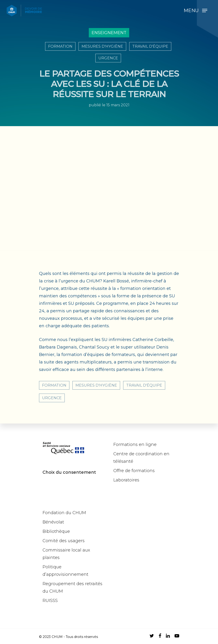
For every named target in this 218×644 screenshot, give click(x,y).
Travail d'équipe (150, 46)
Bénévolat (53, 522)
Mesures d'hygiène (102, 46)
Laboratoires (126, 480)
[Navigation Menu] (195, 11)
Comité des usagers (64, 541)
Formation (60, 46)
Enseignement (109, 33)
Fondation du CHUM (64, 513)
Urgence (108, 58)
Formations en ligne (135, 445)
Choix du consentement (69, 472)
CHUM (57, 637)
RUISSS (50, 601)
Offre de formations (134, 471)
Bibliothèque (56, 531)
